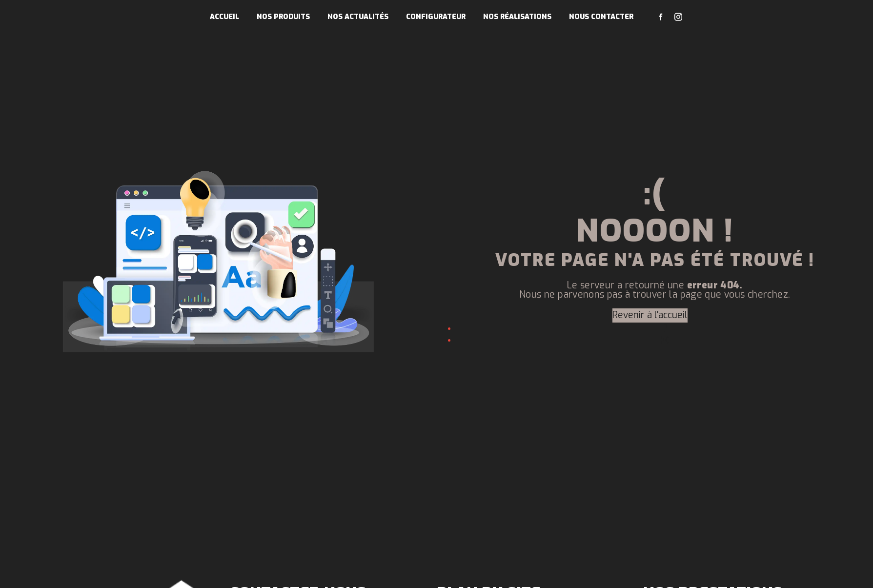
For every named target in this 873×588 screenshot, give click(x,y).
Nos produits (283, 17)
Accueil (224, 17)
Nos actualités (358, 17)
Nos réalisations (517, 17)
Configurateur (436, 17)
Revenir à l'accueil (650, 315)
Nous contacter (601, 17)
